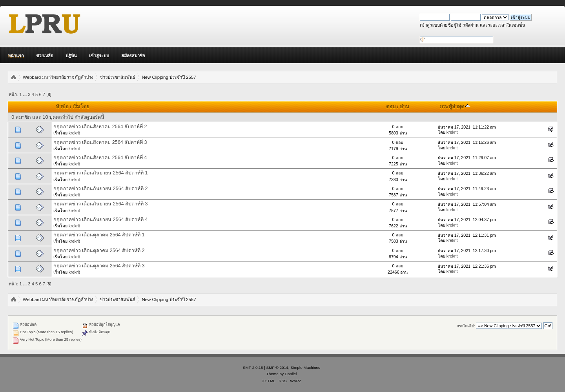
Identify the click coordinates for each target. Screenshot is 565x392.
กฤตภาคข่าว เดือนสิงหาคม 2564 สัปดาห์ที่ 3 (100, 142)
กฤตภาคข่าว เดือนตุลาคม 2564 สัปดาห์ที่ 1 (99, 235)
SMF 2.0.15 (253, 367)
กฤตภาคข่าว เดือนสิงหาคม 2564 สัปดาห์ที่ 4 (100, 158)
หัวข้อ (62, 106)
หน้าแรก (16, 56)
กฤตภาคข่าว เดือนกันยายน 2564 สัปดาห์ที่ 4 (101, 220)
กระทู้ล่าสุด (455, 106)
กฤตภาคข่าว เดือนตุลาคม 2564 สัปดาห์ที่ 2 (99, 250)
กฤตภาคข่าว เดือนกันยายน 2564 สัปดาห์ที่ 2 (101, 189)
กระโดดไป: (466, 326)
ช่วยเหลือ (45, 56)
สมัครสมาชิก (133, 56)
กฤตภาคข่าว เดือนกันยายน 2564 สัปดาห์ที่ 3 (101, 204)
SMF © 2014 (277, 367)
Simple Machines (305, 367)
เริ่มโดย (81, 106)
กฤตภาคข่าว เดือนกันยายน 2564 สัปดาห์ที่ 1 (101, 173)
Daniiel (291, 374)
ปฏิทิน (71, 56)
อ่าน (405, 106)
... (26, 94)
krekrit (74, 133)
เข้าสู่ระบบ (99, 56)
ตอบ (391, 106)
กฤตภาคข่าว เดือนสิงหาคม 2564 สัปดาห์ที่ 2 (100, 127)
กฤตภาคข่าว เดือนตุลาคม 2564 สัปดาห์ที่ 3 (99, 266)
